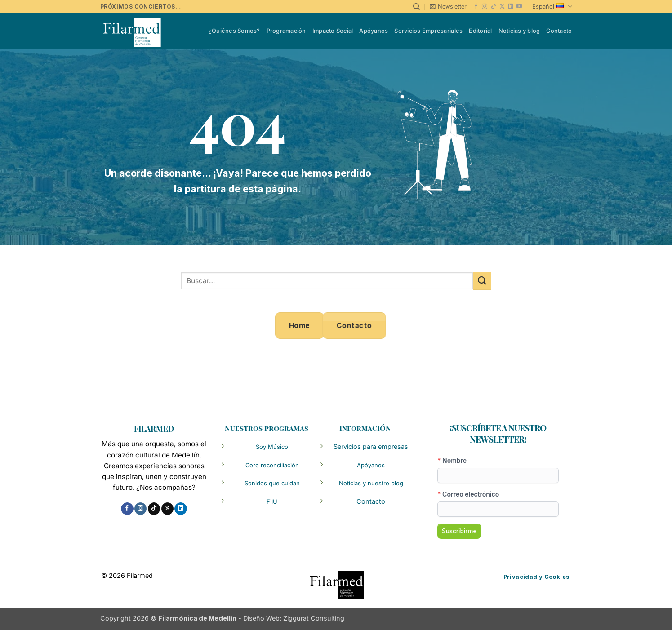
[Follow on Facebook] (476, 7)
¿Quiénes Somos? (234, 31)
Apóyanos (374, 31)
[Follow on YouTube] (519, 7)
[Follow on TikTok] (494, 7)
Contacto (559, 31)
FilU (272, 501)
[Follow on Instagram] (485, 7)
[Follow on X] (502, 7)
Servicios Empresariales (428, 31)
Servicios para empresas (371, 446)
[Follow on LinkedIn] (511, 7)
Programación (286, 31)
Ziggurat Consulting (314, 618)
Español (552, 7)
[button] (448, 7)
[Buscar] (416, 7)
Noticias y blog (519, 31)
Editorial (480, 31)
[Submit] (482, 281)
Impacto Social (333, 31)
